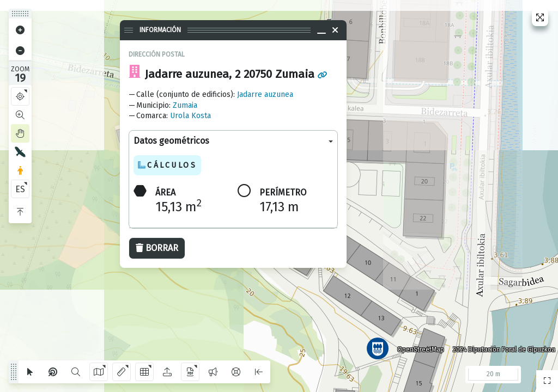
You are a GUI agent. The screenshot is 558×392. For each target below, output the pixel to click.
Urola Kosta (190, 116)
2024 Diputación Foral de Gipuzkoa (500, 346)
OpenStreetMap (417, 346)
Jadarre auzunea (265, 94)
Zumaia (185, 105)
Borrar (157, 248)
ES (20, 189)
